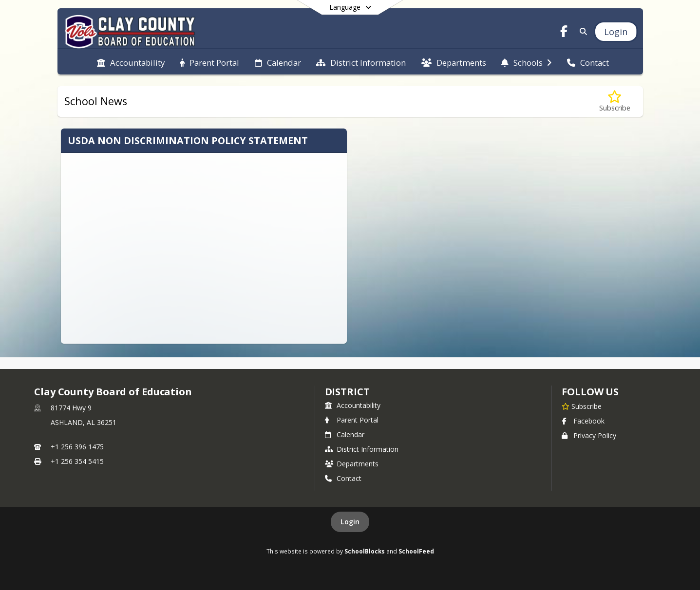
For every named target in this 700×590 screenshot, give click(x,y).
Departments (352, 464)
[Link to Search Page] (581, 31)
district (347, 392)
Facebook (583, 421)
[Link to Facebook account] (564, 33)
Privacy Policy (589, 435)
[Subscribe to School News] (615, 101)
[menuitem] (131, 62)
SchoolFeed (416, 551)
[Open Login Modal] (616, 32)
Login (350, 522)
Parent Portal (352, 420)
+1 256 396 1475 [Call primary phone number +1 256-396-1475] (77, 447)
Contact (343, 478)
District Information (362, 449)
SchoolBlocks (365, 551)
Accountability (353, 405)
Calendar (345, 434)
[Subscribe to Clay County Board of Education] (582, 406)
